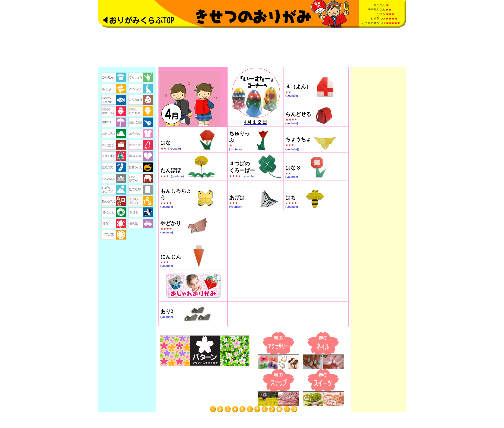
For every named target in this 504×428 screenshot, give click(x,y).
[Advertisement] (252, 47)
